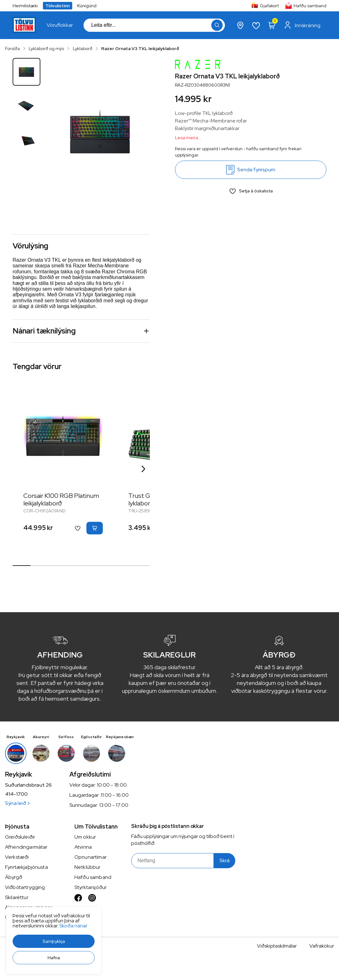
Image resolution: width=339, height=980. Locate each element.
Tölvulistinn (58, 6)
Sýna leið (17, 803)
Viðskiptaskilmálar (277, 946)
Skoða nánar (73, 926)
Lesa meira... (188, 138)
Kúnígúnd (87, 6)
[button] (54, 941)
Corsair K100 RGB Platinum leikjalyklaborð (61, 499)
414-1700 (16, 794)
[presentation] (60, 25)
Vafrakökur (322, 946)
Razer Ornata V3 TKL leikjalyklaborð (140, 48)
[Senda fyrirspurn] (251, 170)
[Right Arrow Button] (143, 469)
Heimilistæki (25, 6)
